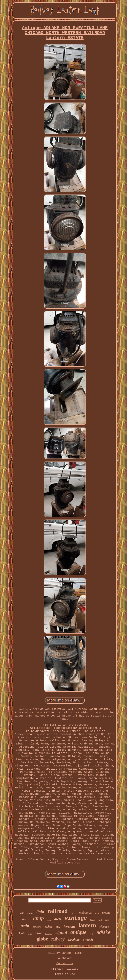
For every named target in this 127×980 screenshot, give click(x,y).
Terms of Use (65, 974)
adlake (103, 932)
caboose (37, 927)
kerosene (70, 927)
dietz (58, 919)
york (91, 934)
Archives (65, 958)
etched (48, 927)
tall (100, 920)
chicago (104, 927)
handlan (49, 934)
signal (61, 932)
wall (21, 913)
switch (88, 939)
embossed (85, 912)
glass (49, 920)
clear (30, 934)
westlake (74, 940)
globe (42, 939)
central (30, 913)
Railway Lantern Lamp (65, 953)
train (25, 926)
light (40, 912)
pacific (73, 913)
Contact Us (65, 964)
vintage (76, 918)
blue (58, 927)
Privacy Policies (65, 969)
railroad (58, 911)
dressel (106, 913)
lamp (38, 918)
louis (22, 933)
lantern (87, 925)
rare (39, 933)
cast (107, 920)
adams (25, 919)
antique (78, 932)
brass (93, 920)
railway (58, 939)
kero (97, 913)
